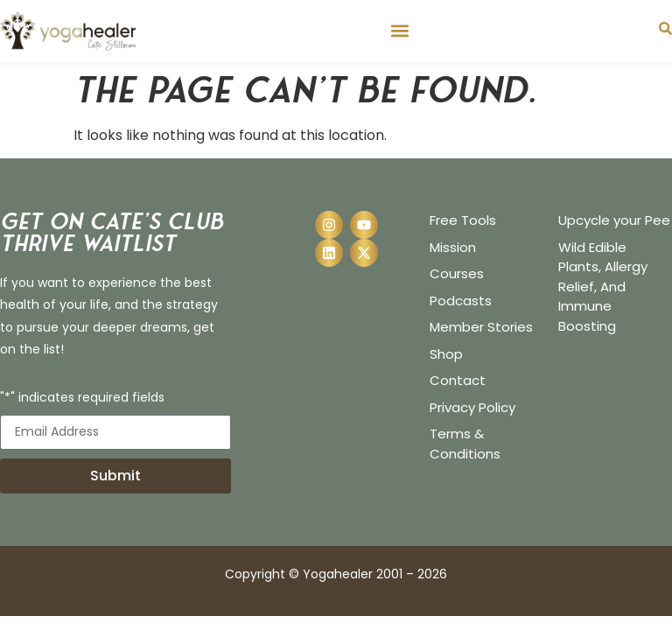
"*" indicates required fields (82, 399)
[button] (399, 31)
